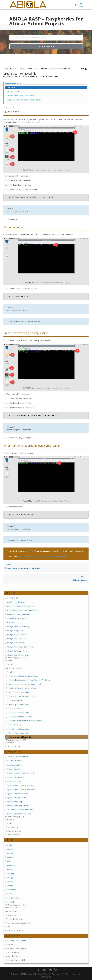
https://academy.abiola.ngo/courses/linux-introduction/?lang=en (42, 557)
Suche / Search (46, 46)
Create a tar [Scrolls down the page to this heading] (11, 87)
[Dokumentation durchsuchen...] (46, 38)
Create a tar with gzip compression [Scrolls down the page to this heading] (20, 96)
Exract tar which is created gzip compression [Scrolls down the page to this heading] (24, 100)
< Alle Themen (11, 69)
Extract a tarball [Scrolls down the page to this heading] (13, 91)
